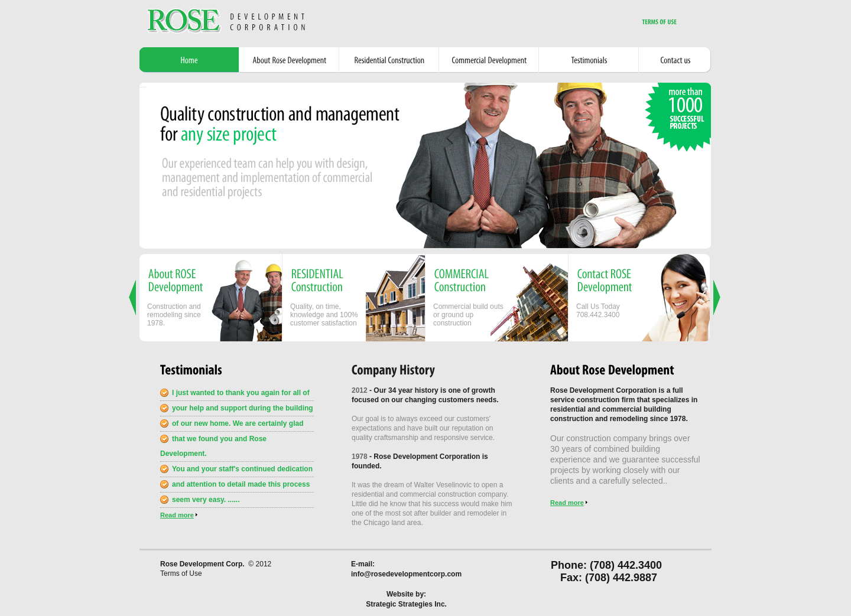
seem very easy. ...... (206, 500)
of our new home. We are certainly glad (238, 423)
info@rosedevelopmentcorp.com (406, 574)
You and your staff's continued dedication (242, 469)
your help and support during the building (243, 408)
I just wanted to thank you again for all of (241, 393)
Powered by (143, 87)
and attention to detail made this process (241, 484)
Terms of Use (181, 573)
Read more (177, 515)
